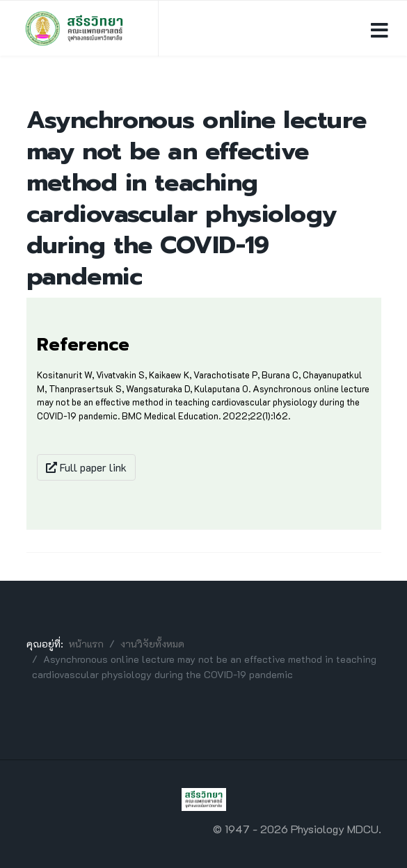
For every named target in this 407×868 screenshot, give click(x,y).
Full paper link (86, 467)
